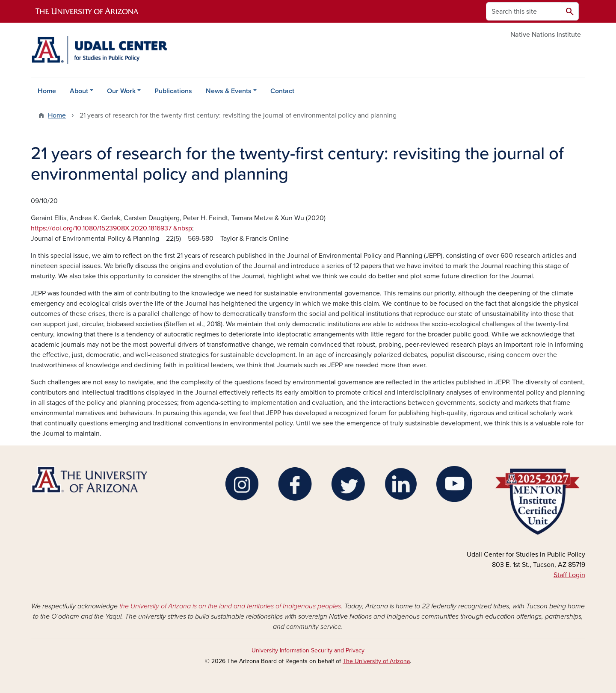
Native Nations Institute (546, 35)
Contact (282, 91)
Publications (173, 91)
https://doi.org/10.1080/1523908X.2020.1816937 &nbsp (111, 228)
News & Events (229, 91)
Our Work (121, 91)
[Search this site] (524, 11)
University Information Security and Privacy (308, 650)
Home (47, 91)
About (79, 91)
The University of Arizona (376, 661)
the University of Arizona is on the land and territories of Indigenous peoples (230, 606)
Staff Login (569, 575)
